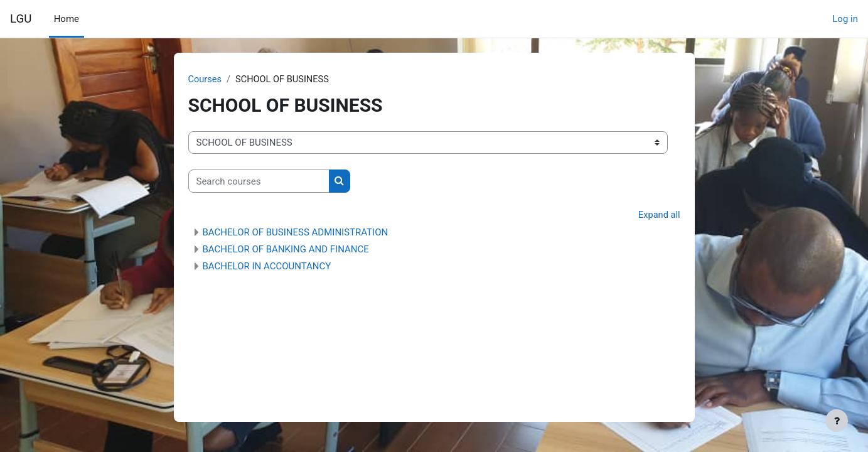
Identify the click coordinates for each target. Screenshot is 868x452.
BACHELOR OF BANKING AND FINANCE (286, 250)
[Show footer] (837, 421)
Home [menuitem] (67, 19)
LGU (21, 19)
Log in (845, 19)
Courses (206, 80)
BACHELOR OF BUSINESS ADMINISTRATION (296, 233)
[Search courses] (259, 182)
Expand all (658, 216)
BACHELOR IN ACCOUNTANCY (267, 267)
